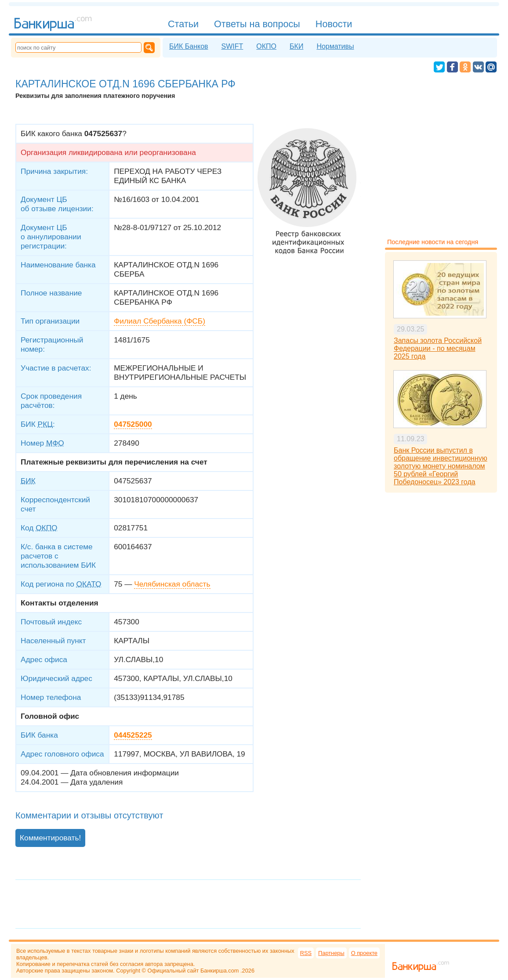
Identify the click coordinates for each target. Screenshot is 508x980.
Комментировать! (50, 838)
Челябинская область (172, 584)
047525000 (133, 424)
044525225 (133, 735)
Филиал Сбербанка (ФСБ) (160, 321)
